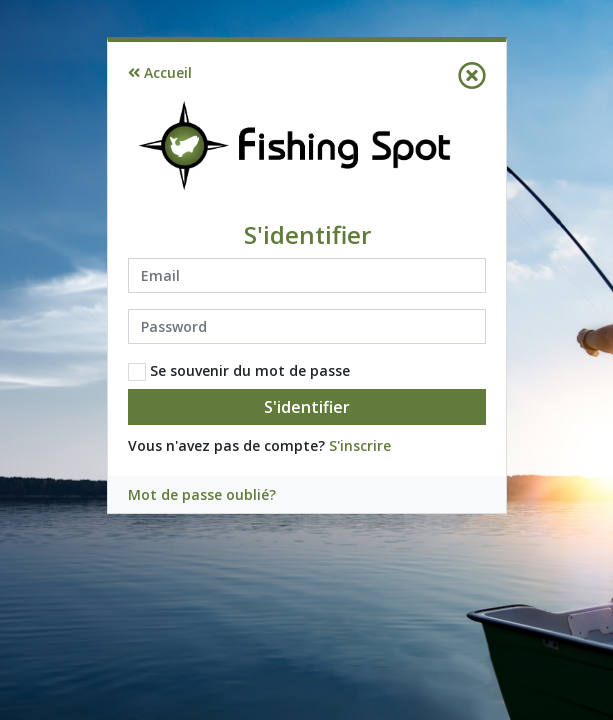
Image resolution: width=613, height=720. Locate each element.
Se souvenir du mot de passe (239, 371)
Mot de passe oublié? (202, 494)
